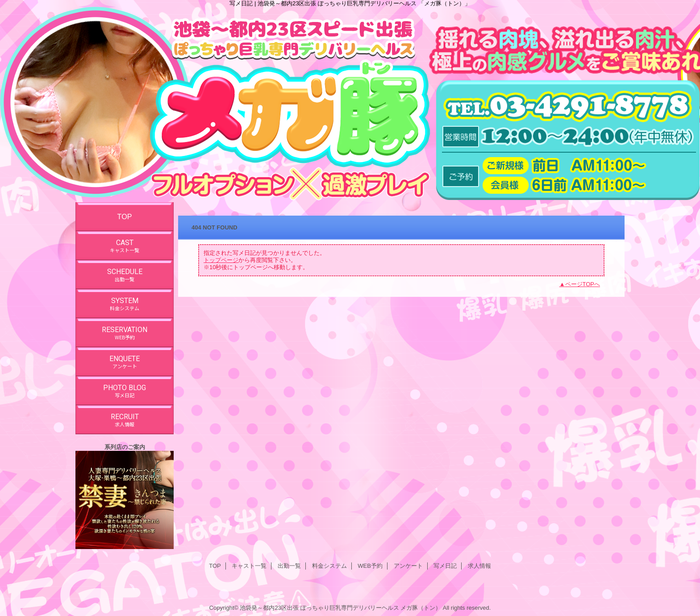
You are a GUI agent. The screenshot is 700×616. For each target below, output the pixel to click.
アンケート (408, 566)
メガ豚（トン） (421, 608)
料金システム (329, 566)
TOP (125, 216)
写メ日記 (445, 566)
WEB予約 (370, 566)
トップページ (221, 260)
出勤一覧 (289, 566)
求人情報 (479, 566)
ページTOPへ (583, 284)
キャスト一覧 (249, 566)
